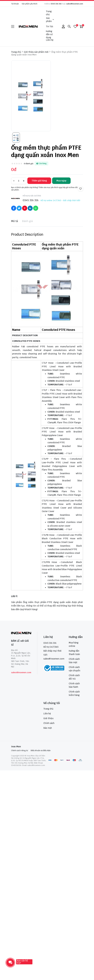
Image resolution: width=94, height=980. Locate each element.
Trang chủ (49, 13)
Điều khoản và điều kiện (41, 750)
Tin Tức (50, 26)
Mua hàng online (74, 644)
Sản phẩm (50, 20)
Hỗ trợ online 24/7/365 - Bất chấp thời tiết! (60, 200)
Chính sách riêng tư (20, 750)
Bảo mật (48, 728)
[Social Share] (14, 208)
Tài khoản (15, 4)
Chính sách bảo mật (74, 661)
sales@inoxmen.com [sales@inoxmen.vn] (54, 659)
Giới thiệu (48, 718)
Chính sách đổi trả (74, 677)
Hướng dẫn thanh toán (74, 653)
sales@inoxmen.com (75, 4)
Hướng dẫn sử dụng (49, 34)
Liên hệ (50, 40)
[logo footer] (21, 633)
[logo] (28, 26)
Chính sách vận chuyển (74, 669)
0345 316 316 (56, 4)
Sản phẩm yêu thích (30, 4)
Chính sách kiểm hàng (74, 693)
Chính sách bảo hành (74, 685)
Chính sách (49, 723)
